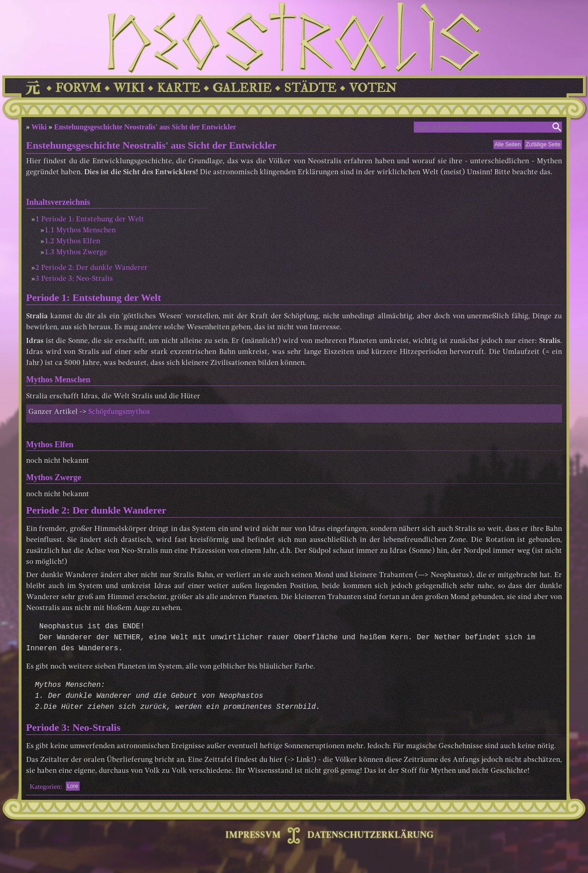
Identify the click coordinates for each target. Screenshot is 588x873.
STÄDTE (310, 88)
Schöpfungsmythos (119, 412)
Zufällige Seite (543, 145)
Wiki (39, 127)
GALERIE (242, 88)
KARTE (179, 88)
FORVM (78, 88)
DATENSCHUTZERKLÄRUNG (370, 836)
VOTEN (373, 88)
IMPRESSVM (253, 836)
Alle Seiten (508, 145)
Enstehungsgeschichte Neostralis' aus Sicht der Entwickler (145, 127)
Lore (73, 786)
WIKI (129, 88)
